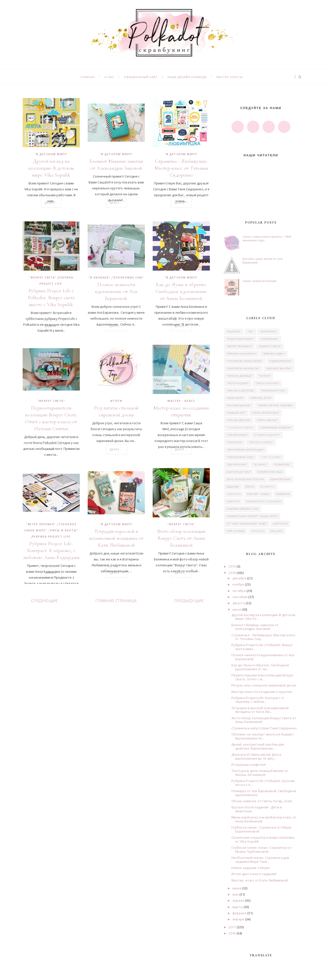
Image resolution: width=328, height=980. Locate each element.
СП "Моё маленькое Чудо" (247, 524)
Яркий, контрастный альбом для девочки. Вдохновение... (258, 746)
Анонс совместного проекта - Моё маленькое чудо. (267, 238)
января (238, 919)
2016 (232, 933)
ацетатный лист (239, 472)
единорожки (280, 479)
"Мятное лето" (261, 398)
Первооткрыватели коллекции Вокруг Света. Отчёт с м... (263, 677)
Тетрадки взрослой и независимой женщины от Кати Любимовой (116, 538)
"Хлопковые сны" (128, 278)
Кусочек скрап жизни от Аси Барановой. (263, 261)
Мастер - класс (181, 401)
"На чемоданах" (239, 405)
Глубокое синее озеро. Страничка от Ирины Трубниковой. (262, 849)
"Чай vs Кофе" (271, 457)
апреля (238, 900)
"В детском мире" (51, 154)
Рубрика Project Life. (52, 537)
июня (237, 888)
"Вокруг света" (43, 278)
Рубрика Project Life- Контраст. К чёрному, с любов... (258, 700)
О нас (109, 77)
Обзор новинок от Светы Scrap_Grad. (262, 801)
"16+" (251, 332)
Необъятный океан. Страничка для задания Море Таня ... (260, 860)
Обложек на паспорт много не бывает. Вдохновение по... (263, 736)
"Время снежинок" (242, 354)
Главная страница (116, 601)
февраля (239, 913)
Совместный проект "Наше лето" (252, 516)
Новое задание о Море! (251, 868)
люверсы (234, 494)
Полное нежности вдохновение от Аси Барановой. (116, 292)
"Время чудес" (274, 354)
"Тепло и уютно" (261, 442)
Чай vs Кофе (236, 531)
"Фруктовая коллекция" (246, 450)
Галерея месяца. (270, 472)
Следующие (44, 601)
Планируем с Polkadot (264, 501)
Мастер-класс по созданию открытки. (181, 411)
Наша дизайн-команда (187, 77)
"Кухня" (265, 376)
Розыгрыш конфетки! (249, 765)
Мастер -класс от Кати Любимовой (260, 880)
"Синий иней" (237, 435)
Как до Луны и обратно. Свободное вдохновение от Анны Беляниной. (181, 292)
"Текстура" (235, 442)
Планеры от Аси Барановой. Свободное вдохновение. (264, 793)
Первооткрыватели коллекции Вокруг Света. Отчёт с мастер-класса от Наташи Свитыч (51, 418)
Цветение (280, 524)
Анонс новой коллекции (260, 281)
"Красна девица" (240, 376)
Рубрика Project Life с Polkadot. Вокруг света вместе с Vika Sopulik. (51, 298)
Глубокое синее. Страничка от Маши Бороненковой (262, 829)
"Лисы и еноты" (63, 530)
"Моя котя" (235, 398)
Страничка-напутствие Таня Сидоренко (264, 728)
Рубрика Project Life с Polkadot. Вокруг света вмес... (262, 647)
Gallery (277, 531)
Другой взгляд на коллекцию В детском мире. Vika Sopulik (51, 168)
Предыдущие (189, 601)
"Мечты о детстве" (241, 391)
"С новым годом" (240, 428)
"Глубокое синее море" (245, 361)
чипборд (258, 531)
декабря (239, 578)
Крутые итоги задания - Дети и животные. (257, 809)
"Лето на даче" (238, 383)
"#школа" (234, 332)
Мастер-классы (230, 77)
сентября (240, 597)
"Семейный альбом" (276, 428)
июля (237, 609)
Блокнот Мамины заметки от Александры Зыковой (116, 165)
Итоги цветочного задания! (254, 874)
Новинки (283, 494)
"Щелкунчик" (237, 465)
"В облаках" (99, 278)
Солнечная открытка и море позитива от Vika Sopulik (263, 839)
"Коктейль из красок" (243, 368)
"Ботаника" (268, 332)
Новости (233, 501)
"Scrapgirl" (282, 465)
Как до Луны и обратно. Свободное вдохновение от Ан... (260, 667)
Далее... (51, 203)
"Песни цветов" (239, 420)
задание (233, 487)
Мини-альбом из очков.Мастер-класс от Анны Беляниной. (264, 819)
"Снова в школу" (267, 435)
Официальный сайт (141, 77)
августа (239, 603)
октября (239, 591)
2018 (232, 573)
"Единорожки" (280, 361)
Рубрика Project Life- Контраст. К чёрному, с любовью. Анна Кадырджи (51, 551)
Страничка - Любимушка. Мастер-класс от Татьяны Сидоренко (181, 168)
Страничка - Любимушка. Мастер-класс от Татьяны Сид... (263, 637)
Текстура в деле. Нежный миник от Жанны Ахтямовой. (260, 773)
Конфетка (267, 487)
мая (236, 894)
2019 (232, 566)
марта (238, 907)
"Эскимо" (260, 465)
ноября (238, 584)
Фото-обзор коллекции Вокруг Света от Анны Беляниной (181, 538)
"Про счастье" (268, 420)
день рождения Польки (245, 479)
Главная (88, 77)
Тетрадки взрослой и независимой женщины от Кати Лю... (260, 710)
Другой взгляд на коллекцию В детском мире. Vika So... (263, 617)
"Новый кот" (236, 413)
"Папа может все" (266, 413)
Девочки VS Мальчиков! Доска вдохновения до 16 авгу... (256, 756)
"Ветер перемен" (41, 524)
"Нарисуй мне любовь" (275, 405)
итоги (116, 401)
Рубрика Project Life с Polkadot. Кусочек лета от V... (263, 783)
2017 (232, 927)
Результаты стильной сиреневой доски (116, 411)
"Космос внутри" (279, 368)
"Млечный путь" (273, 391)
